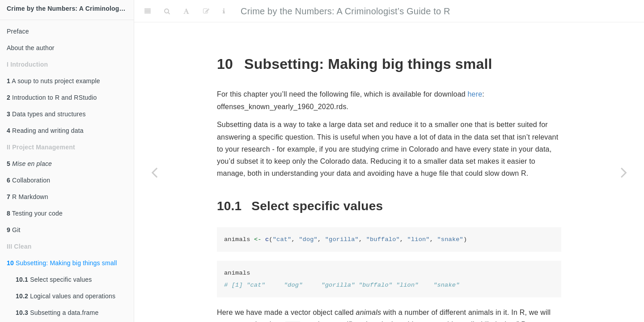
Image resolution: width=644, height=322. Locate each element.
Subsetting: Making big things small (62, 263)
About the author (31, 48)
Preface (18, 31)
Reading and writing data (45, 131)
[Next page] (624, 172)
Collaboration (28, 180)
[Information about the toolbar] (224, 11)
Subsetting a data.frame (57, 313)
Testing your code (35, 213)
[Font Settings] (186, 11)
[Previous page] (154, 172)
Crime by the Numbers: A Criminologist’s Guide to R (345, 11)
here (475, 94)
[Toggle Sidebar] (148, 11)
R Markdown (28, 197)
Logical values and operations (66, 296)
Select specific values (54, 280)
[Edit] (206, 11)
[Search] (167, 11)
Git (14, 230)
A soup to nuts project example (53, 81)
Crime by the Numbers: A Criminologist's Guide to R (70, 8)
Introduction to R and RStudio (52, 97)
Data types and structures (46, 114)
